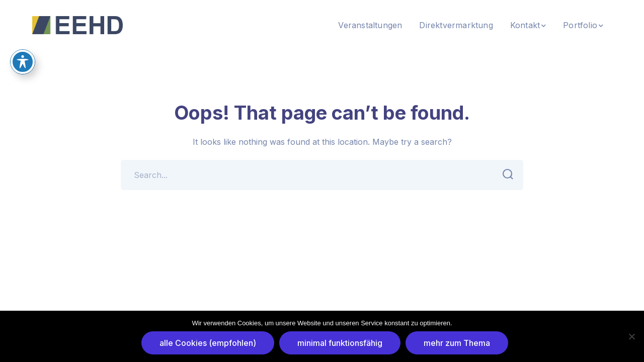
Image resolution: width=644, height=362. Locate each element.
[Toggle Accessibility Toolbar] (23, 53)
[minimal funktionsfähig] (631, 336)
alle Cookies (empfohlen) (208, 343)
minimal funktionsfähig (340, 343)
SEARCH (505, 174)
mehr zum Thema (457, 343)
